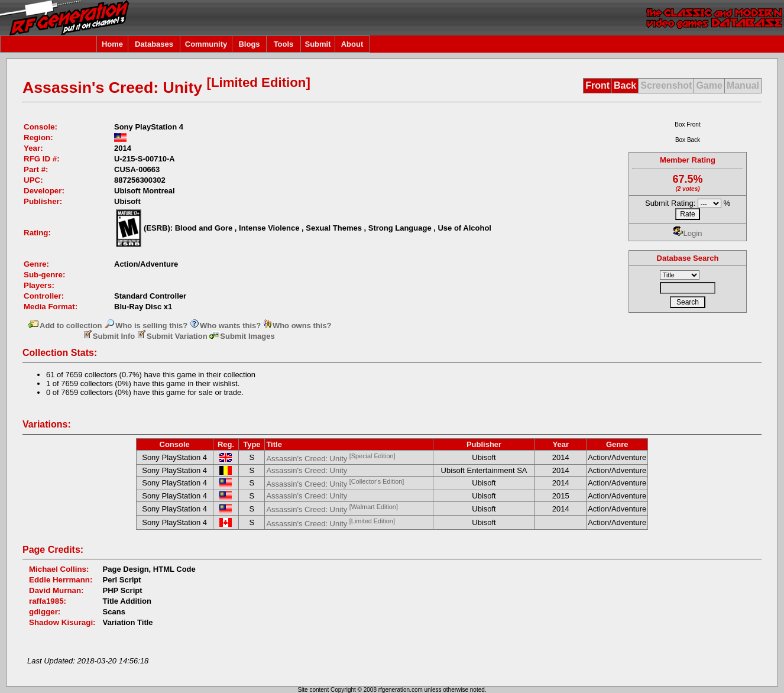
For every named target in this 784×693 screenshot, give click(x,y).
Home (112, 44)
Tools (284, 44)
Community (206, 44)
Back (625, 85)
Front (597, 85)
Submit (318, 44)
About (352, 44)
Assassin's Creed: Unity (331, 459)
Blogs (249, 44)
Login (688, 233)
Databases (154, 44)
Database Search (688, 258)
